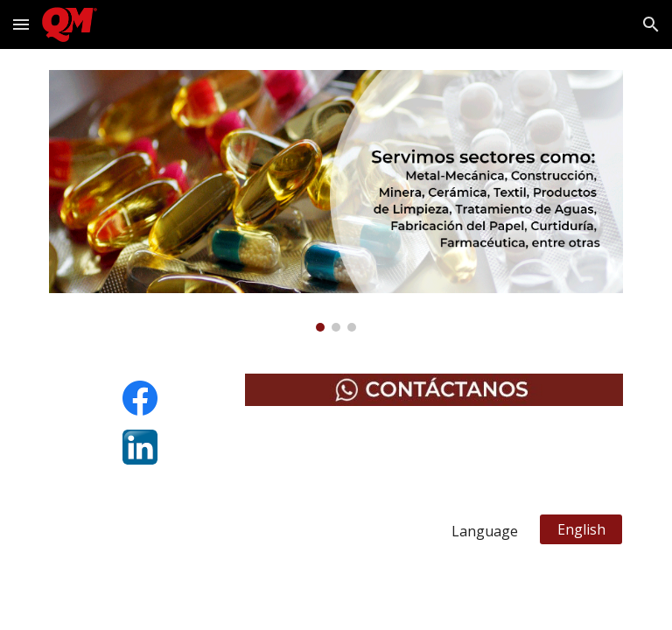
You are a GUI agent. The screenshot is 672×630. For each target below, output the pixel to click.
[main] (287, 532)
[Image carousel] (336, 201)
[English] (581, 529)
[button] (21, 24)
